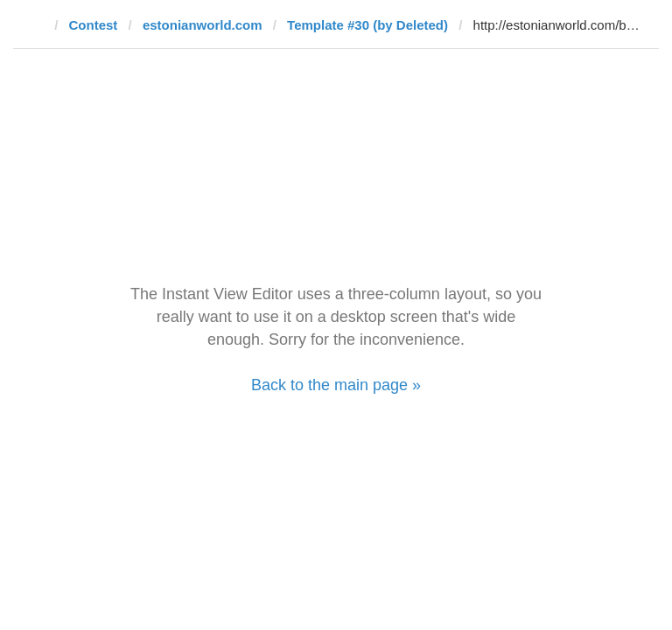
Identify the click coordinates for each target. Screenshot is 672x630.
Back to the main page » (336, 385)
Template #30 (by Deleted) (367, 25)
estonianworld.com (203, 25)
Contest (94, 25)
